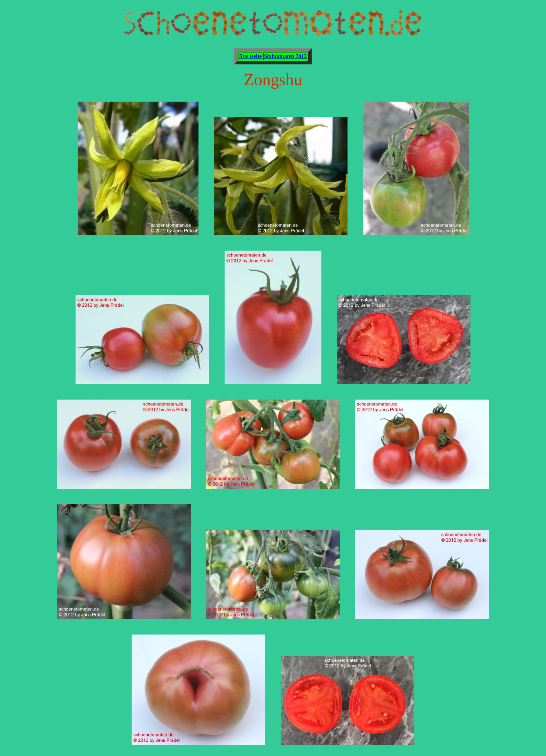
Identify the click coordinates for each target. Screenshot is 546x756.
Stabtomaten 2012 (285, 56)
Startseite (251, 56)
